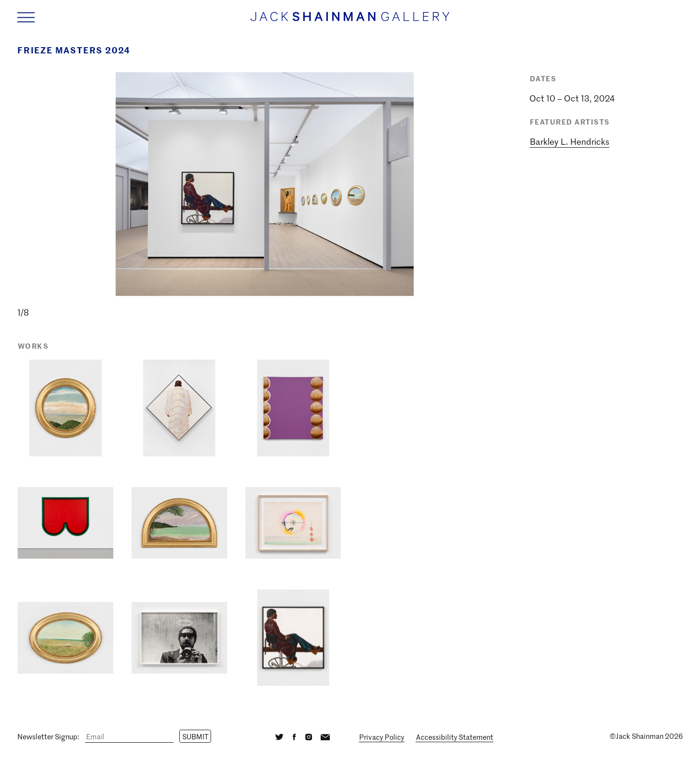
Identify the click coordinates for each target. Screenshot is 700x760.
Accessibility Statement (455, 737)
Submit (195, 736)
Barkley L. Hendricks (569, 141)
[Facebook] (294, 736)
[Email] (129, 737)
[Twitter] (280, 736)
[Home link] (350, 21)
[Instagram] (308, 736)
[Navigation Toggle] (26, 17)
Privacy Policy (382, 737)
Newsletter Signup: (48, 736)
